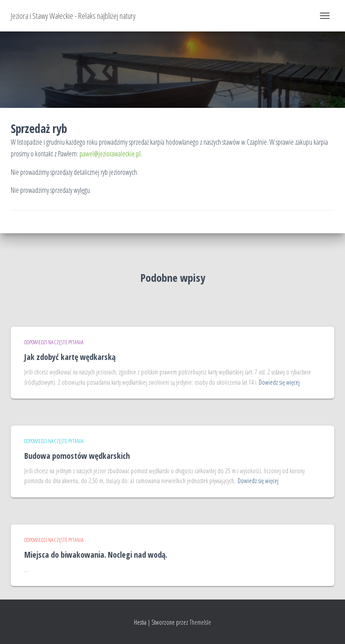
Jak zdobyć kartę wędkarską (70, 357)
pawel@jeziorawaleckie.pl (110, 154)
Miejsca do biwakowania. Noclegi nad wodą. (96, 555)
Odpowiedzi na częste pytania (54, 342)
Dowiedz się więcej (279, 382)
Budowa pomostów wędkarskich (77, 456)
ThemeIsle (200, 622)
